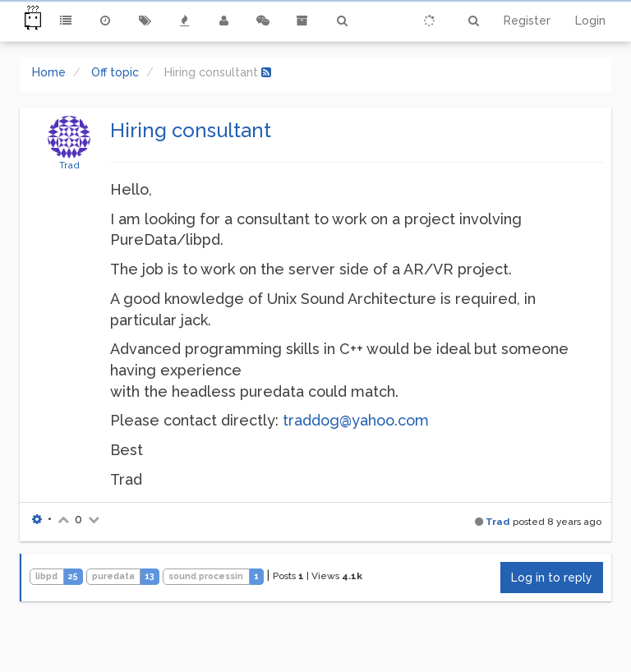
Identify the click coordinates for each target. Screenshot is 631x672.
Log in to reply (552, 578)
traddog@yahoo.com (356, 420)
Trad (69, 165)
